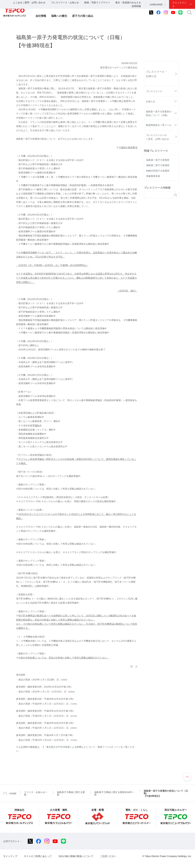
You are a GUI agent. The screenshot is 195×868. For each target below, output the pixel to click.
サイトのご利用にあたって (38, 856)
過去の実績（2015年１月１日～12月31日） (47, 692)
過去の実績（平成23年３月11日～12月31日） (48, 740)
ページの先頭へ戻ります (187, 777)
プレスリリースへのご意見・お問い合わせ (157, 137)
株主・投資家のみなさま (128, 2)
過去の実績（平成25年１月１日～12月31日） (48, 716)
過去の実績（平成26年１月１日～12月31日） (48, 704)
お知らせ (150, 101)
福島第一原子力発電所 (158, 160)
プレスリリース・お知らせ (65, 2)
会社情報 (41, 16)
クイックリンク (179, 4)
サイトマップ (10, 856)
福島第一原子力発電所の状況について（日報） (159, 113)
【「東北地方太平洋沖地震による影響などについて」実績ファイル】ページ (81, 747)
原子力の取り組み (83, 16)
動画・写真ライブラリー (97, 2)
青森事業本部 (153, 176)
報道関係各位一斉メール (159, 125)
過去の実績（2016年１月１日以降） (44, 680)
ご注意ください (108, 856)
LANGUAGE (156, 4)
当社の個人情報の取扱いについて (76, 856)
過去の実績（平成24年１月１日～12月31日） (48, 728)
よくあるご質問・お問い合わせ (29, 2)
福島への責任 (59, 16)
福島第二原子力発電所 (158, 165)
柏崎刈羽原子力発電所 (158, 171)
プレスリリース (154, 91)
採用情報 (136, 6)
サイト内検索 (190, 12)
